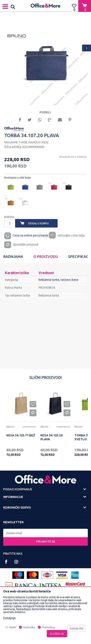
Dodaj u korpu (38, 223)
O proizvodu (46, 257)
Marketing (48, 627)
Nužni (13, 627)
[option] (45, 63)
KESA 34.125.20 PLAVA (51, 437)
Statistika (29, 627)
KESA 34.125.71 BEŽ (21, 435)
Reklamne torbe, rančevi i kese (26, 142)
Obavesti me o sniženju (73, 157)
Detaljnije (9, 618)
